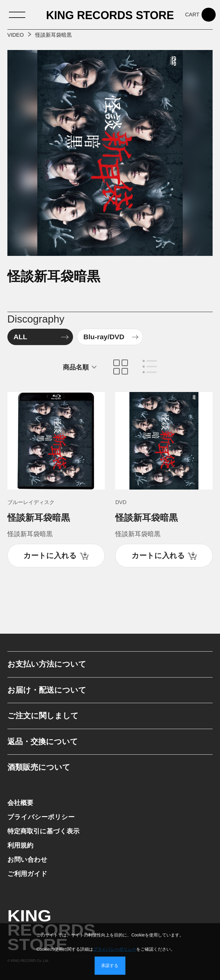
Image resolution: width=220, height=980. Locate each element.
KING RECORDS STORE (110, 15)
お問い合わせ (27, 859)
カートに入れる (50, 555)
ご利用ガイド (27, 874)
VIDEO (16, 35)
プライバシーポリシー (41, 817)
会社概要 (20, 803)
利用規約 (20, 845)
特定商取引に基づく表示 (43, 831)
